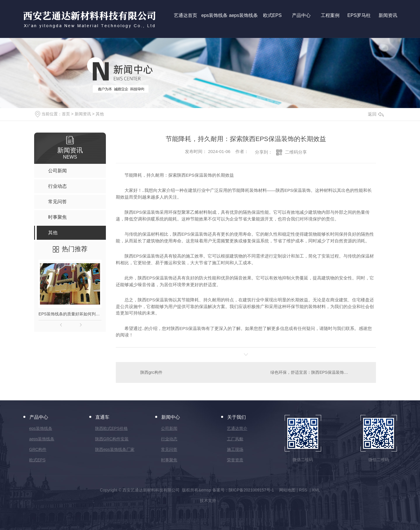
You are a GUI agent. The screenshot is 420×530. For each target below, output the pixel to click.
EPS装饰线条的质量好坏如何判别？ (70, 314)
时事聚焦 (169, 460)
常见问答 (169, 449)
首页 (66, 114)
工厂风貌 (235, 439)
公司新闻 (169, 428)
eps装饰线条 (41, 428)
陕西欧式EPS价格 (111, 428)
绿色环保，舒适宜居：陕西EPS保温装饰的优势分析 (317, 372)
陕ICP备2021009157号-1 (251, 490)
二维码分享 (296, 152)
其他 (100, 114)
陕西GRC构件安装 (112, 439)
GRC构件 (38, 449)
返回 (376, 114)
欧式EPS (37, 460)
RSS (304, 490)
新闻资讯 (83, 114)
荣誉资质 (235, 460)
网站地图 (287, 490)
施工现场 (235, 449)
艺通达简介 (237, 428)
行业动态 (169, 439)
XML (316, 490)
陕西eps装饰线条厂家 (115, 449)
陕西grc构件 (151, 372)
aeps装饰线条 (42, 439)
